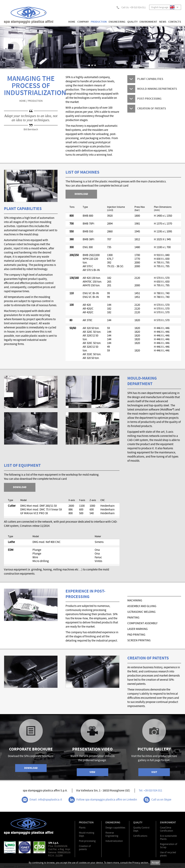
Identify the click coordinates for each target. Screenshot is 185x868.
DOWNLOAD (20, 487)
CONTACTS (175, 22)
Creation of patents (85, 848)
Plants (82, 828)
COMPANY (83, 22)
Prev (14, 47)
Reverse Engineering (112, 834)
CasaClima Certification (166, 829)
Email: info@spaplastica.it (42, 800)
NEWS (163, 22)
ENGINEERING (117, 22)
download (81, 194)
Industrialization (114, 841)
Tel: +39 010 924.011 (150, 791)
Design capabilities (115, 828)
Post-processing (87, 841)
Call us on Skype (157, 800)
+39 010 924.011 (138, 7)
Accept (155, 863)
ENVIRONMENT (148, 22)
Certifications (140, 836)
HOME (72, 22)
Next (171, 47)
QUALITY (132, 22)
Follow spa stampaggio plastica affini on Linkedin (103, 800)
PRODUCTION (99, 22)
